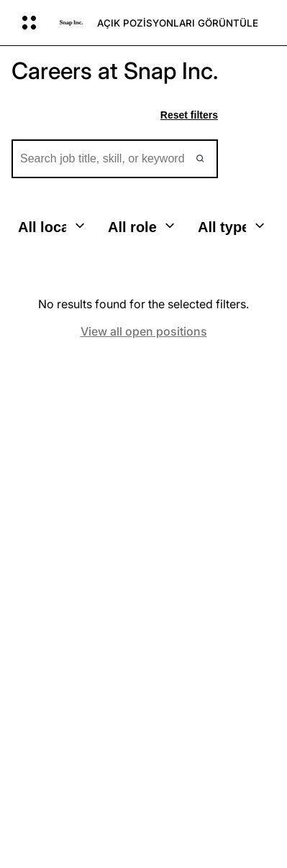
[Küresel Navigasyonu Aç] (31, 23)
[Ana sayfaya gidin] (71, 23)
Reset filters (189, 115)
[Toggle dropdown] (80, 226)
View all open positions (144, 332)
